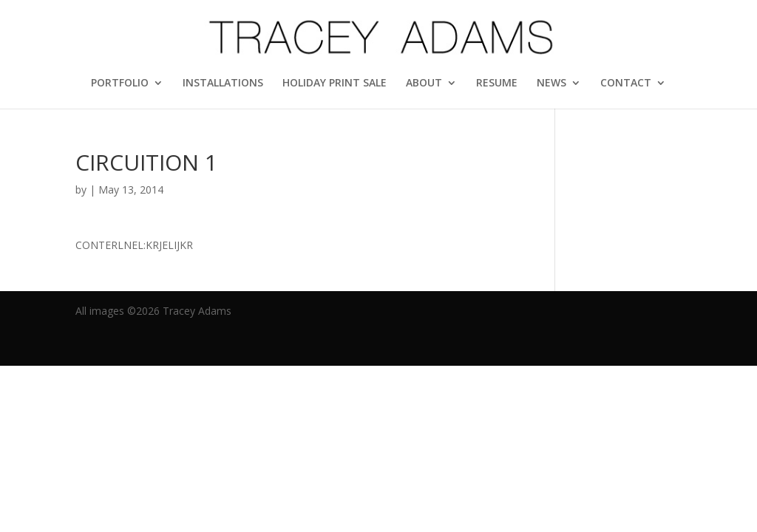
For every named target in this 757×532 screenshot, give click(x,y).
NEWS (551, 83)
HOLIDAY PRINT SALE (335, 83)
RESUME (497, 83)
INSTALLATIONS (223, 83)
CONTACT (626, 83)
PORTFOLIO (120, 83)
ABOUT (424, 83)
